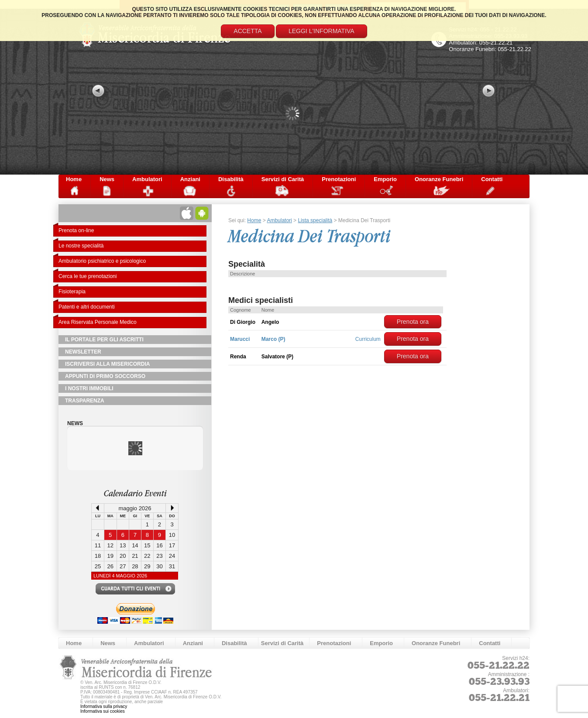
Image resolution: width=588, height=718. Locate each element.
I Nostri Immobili (89, 388)
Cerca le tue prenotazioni (88, 276)
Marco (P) (273, 339)
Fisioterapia (72, 292)
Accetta (248, 31)
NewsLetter (83, 352)
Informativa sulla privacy (104, 706)
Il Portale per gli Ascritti (104, 340)
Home (74, 179)
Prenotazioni (339, 179)
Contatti (492, 179)
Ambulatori (147, 179)
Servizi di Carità (283, 179)
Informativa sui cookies (103, 711)
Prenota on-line (76, 230)
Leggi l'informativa (322, 31)
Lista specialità (315, 220)
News (107, 179)
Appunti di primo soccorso (105, 376)
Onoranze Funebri (439, 179)
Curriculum (368, 339)
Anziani (190, 179)
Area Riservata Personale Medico (98, 322)
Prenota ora (413, 322)
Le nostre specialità (81, 246)
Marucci (240, 339)
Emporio (385, 179)
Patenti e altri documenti (87, 307)
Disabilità (231, 179)
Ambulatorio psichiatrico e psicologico (102, 261)
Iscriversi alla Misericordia (107, 364)
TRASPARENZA (85, 401)
